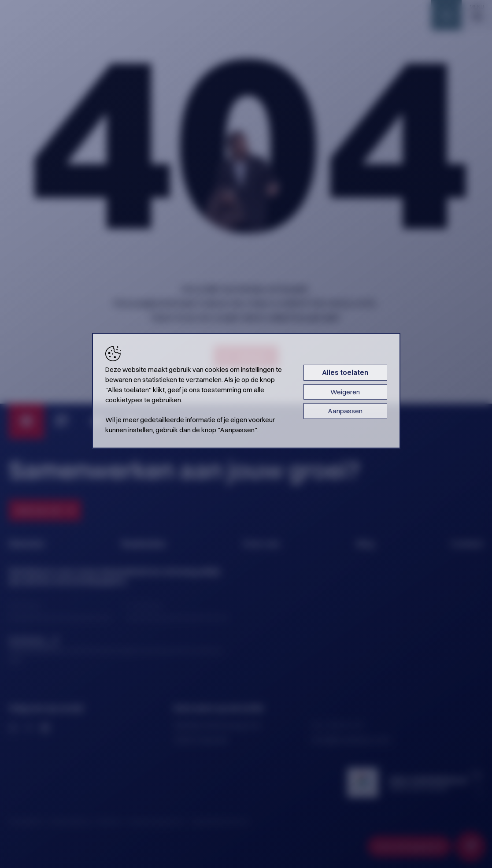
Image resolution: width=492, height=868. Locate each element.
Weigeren (345, 392)
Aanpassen (345, 411)
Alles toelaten (345, 373)
